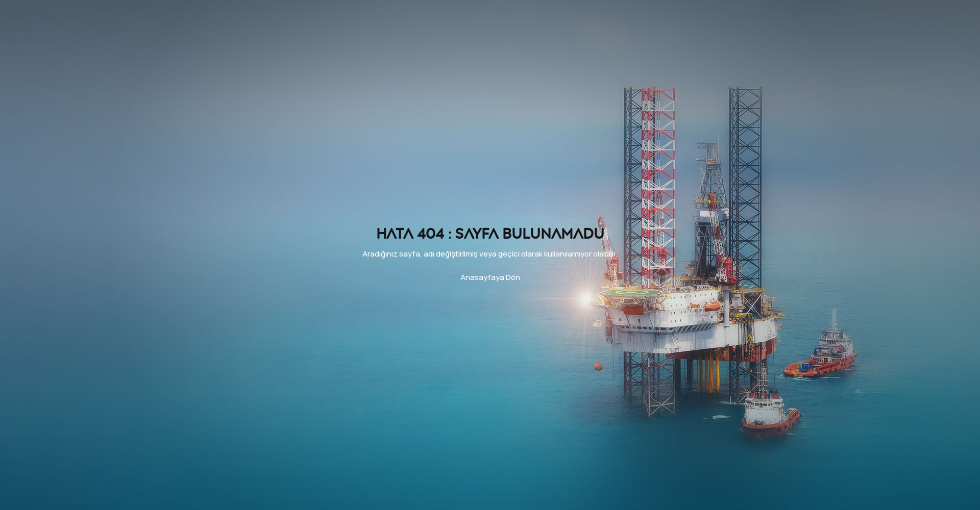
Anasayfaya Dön (490, 277)
